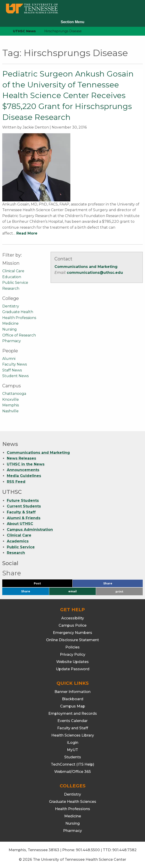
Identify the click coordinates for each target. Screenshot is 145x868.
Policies (72, 647)
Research (11, 288)
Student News (15, 376)
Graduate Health (18, 312)
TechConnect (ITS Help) (72, 764)
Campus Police (72, 625)
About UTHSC (20, 524)
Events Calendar (72, 721)
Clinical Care (13, 271)
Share (115, 585)
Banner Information (72, 692)
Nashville (10, 411)
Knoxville (11, 399)
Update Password (73, 669)
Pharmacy (12, 341)
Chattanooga (14, 394)
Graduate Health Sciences (73, 802)
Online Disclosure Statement (72, 640)
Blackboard (73, 699)
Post (43, 585)
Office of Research (19, 335)
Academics (18, 541)
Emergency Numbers (72, 633)
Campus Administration (30, 530)
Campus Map (73, 706)
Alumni (9, 359)
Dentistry (11, 306)
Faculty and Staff (73, 728)
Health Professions (19, 318)
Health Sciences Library (73, 735)
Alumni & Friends (24, 518)
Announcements (23, 470)
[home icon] (2, 31)
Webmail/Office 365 (72, 772)
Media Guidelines (24, 476)
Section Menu (72, 22)
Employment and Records (73, 713)
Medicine (10, 323)
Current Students (24, 506)
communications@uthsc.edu (95, 273)
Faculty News (15, 364)
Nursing (10, 329)
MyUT (72, 750)
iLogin (73, 743)
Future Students (23, 501)
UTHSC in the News (26, 464)
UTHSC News (24, 31)
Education (12, 277)
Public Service (15, 283)
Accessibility (73, 618)
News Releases (21, 458)
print (119, 592)
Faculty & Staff (21, 512)
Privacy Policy (73, 654)
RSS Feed (16, 482)
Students (73, 757)
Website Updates (72, 662)
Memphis (11, 405)
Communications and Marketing (86, 267)
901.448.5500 (88, 850)
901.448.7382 (124, 850)
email (72, 591)
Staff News (12, 370)
